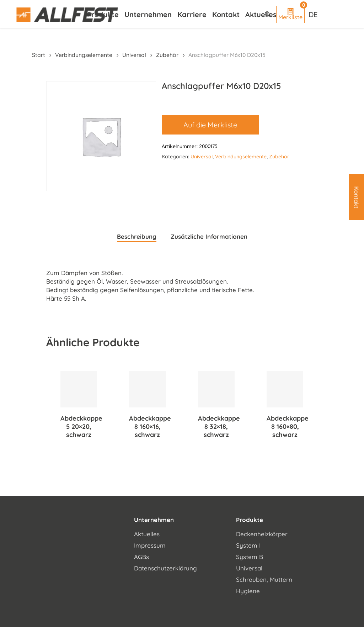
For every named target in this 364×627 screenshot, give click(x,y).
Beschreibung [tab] (137, 236)
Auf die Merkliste (210, 125)
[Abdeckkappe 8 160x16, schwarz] (147, 389)
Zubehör (167, 55)
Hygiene (248, 591)
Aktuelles (147, 534)
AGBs (141, 557)
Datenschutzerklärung (165, 568)
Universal (134, 55)
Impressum (150, 545)
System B (250, 557)
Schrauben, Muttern (264, 579)
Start (39, 55)
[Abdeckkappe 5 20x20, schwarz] (79, 389)
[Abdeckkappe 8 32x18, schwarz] (216, 389)
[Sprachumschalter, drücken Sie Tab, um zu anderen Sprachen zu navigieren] (314, 14)
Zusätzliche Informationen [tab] (209, 236)
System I (248, 545)
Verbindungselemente (84, 55)
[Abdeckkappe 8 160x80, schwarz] (285, 389)
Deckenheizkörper (262, 534)
